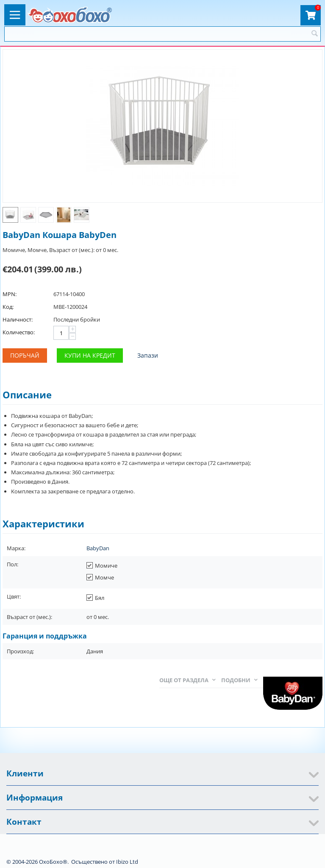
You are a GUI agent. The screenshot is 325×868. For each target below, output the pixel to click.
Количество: (19, 332)
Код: (8, 307)
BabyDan (98, 548)
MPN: (10, 294)
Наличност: (18, 319)
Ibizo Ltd (127, 862)
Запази (148, 355)
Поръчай (25, 355)
